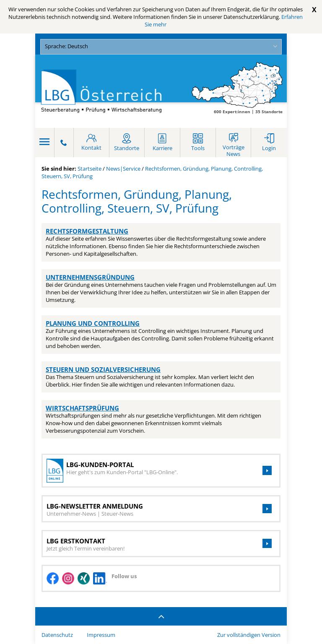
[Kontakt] (91, 143)
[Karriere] (162, 143)
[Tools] (198, 143)
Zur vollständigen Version (249, 635)
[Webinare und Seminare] (234, 143)
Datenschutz (57, 635)
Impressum (101, 635)
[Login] (269, 143)
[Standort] (127, 143)
